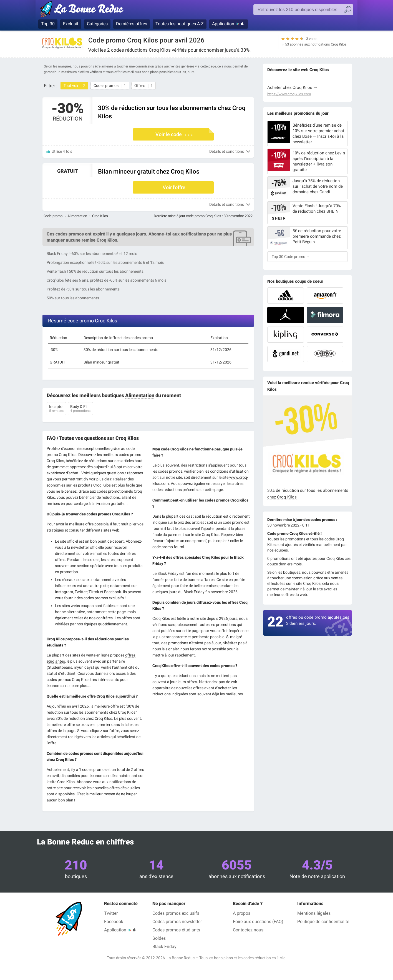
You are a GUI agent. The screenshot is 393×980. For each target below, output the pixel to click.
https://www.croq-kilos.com (289, 94)
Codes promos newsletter (177, 922)
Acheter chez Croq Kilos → (292, 87)
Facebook (114, 922)
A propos (242, 913)
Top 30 (48, 24)
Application (223, 24)
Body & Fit (80, 409)
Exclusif (71, 24)
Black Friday (168, 573)
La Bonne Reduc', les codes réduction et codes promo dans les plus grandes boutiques (83, 10)
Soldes (159, 938)
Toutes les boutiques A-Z (180, 24)
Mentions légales (314, 913)
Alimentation (77, 216)
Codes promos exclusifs (176, 913)
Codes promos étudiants (176, 930)
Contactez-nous (248, 930)
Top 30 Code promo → (291, 257)
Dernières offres (132, 24)
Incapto (56, 409)
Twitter (111, 913)
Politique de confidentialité (323, 922)
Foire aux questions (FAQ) (258, 922)
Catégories (97, 24)
